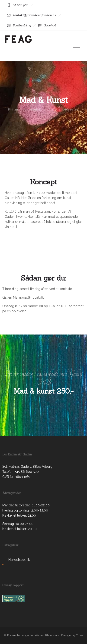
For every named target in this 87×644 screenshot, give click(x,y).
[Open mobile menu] (78, 46)
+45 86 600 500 (27, 472)
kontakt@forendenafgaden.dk (34, 15)
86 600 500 (21, 5)
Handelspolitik (19, 560)
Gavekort (50, 25)
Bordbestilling (22, 25)
